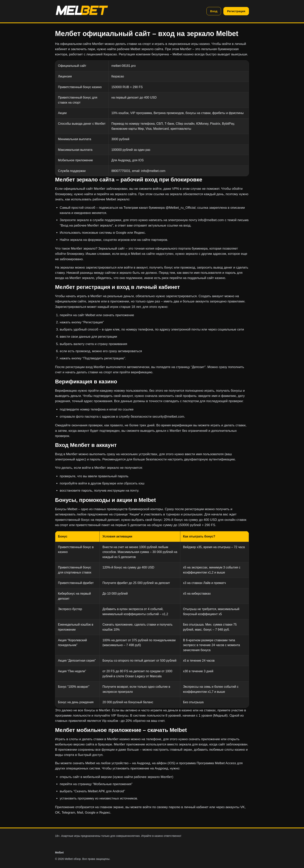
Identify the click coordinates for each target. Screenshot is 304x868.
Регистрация (236, 11)
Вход (214, 11)
